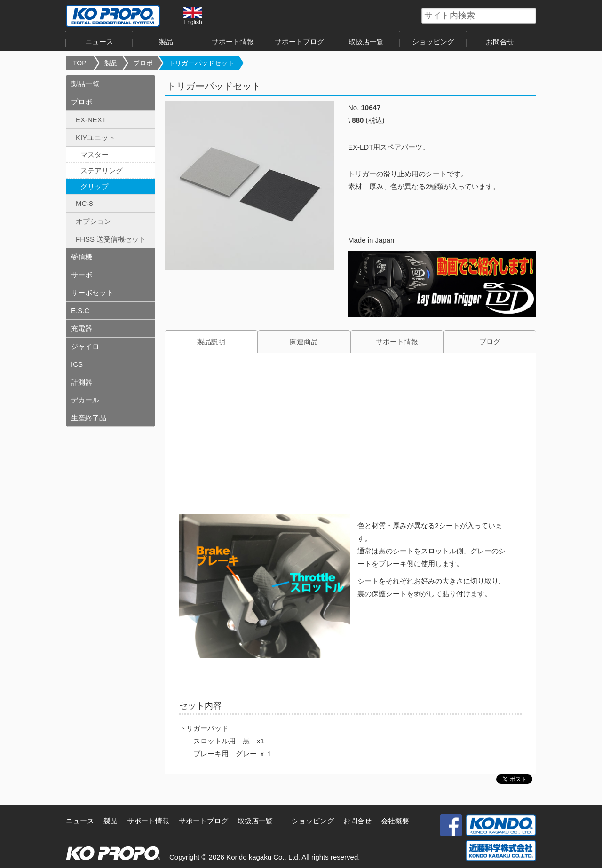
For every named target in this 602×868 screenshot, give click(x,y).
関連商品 (304, 342)
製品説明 (211, 342)
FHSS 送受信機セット (111, 239)
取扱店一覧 (366, 42)
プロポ (143, 63)
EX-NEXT (91, 120)
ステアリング (102, 170)
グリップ (95, 186)
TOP (80, 63)
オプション (93, 221)
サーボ (82, 275)
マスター (95, 154)
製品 (166, 42)
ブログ (490, 342)
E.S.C (80, 311)
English (193, 16)
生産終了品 (89, 418)
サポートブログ (299, 42)
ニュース (99, 42)
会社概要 (395, 821)
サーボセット (92, 293)
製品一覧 (85, 84)
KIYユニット (95, 138)
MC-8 (84, 203)
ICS (77, 364)
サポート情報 (233, 42)
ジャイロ (85, 346)
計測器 (82, 382)
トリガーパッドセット (201, 63)
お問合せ (500, 42)
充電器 (82, 328)
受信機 (82, 257)
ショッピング (433, 42)
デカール (85, 400)
